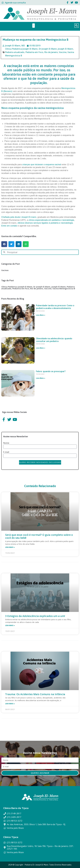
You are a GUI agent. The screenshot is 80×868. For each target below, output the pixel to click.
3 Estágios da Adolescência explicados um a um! (35, 616)
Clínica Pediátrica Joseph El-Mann (21, 49)
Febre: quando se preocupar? (51, 371)
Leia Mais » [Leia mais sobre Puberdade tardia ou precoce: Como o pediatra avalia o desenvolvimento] (41, 315)
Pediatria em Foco (34, 52)
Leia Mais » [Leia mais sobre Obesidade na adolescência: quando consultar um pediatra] (41, 348)
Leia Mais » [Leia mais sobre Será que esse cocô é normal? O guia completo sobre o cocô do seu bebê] (10, 547)
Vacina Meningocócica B (64, 289)
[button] (34, 26)
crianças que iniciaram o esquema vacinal (42, 164)
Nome (6, 443)
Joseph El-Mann (65, 49)
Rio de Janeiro (51, 52)
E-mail (6, 452)
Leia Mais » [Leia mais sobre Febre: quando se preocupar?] (41, 378)
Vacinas (5, 270)
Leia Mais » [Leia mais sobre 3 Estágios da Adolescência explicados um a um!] (10, 625)
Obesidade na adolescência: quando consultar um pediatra (54, 340)
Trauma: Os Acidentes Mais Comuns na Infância (35, 694)
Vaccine (63, 52)
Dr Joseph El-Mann (48, 49)
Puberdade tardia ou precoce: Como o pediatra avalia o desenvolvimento (55, 307)
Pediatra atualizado (15, 52)
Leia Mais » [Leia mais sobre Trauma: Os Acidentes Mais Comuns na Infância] (10, 704)
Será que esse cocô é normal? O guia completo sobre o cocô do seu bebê (39, 536)
